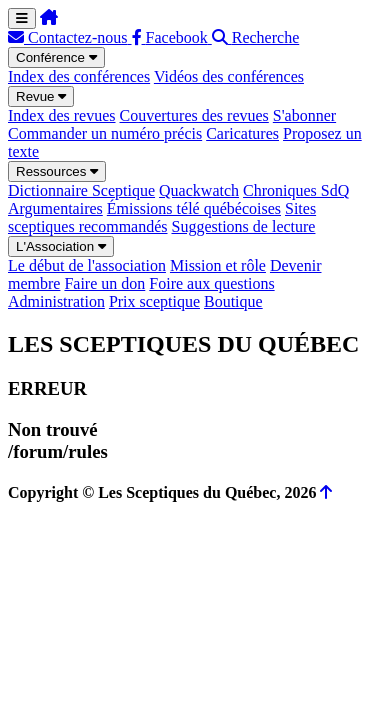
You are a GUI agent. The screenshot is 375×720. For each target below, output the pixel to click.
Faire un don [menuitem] (104, 283)
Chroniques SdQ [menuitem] (296, 190)
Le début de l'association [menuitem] (87, 265)
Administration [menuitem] (56, 301)
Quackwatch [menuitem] (199, 190)
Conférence (56, 57)
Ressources (57, 171)
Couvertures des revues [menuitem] (194, 115)
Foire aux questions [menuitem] (211, 283)
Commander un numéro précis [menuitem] (105, 133)
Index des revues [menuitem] (62, 115)
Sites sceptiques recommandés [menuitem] (162, 217)
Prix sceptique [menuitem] (154, 301)
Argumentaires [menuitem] (55, 208)
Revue (41, 96)
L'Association (61, 246)
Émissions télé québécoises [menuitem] (194, 208)
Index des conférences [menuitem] (79, 76)
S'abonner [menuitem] (304, 115)
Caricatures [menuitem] (242, 133)
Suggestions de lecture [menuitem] (244, 226)
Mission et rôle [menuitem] (218, 265)
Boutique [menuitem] (233, 301)
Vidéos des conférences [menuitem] (229, 76)
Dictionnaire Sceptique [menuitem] (81, 190)
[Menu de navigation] (22, 18)
